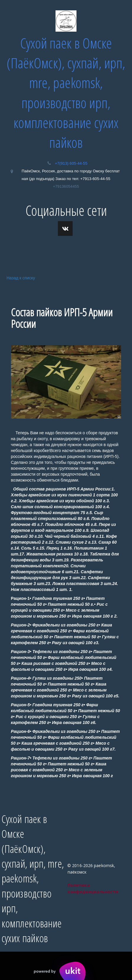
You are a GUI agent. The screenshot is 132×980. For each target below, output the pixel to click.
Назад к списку (20, 278)
